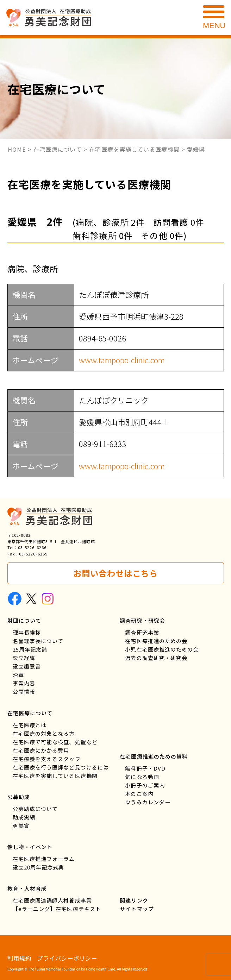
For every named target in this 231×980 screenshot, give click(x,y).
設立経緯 (24, 658)
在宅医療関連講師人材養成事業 (52, 900)
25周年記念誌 (30, 649)
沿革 (18, 675)
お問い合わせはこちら (116, 573)
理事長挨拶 (27, 632)
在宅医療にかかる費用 (41, 750)
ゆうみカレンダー (148, 802)
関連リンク (134, 900)
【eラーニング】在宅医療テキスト (57, 909)
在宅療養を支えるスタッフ (47, 759)
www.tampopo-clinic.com (122, 360)
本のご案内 (139, 794)
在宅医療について (30, 713)
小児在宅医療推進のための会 (162, 649)
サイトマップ (137, 909)
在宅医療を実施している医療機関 (55, 776)
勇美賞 (21, 826)
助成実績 (24, 817)
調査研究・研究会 (142, 620)
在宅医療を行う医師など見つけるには (61, 767)
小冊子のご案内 (145, 785)
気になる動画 (142, 777)
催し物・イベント (30, 847)
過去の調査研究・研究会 (156, 658)
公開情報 (24, 692)
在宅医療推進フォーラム (44, 859)
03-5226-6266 (32, 547)
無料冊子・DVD (145, 768)
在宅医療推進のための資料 (154, 756)
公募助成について (35, 809)
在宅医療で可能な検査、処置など (55, 742)
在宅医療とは (30, 725)
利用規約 (19, 958)
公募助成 (19, 797)
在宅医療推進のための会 (156, 641)
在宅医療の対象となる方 (44, 733)
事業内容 (24, 683)
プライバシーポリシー (67, 958)
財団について (24, 620)
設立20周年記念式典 (39, 867)
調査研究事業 (142, 632)
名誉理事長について (38, 641)
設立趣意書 (27, 666)
